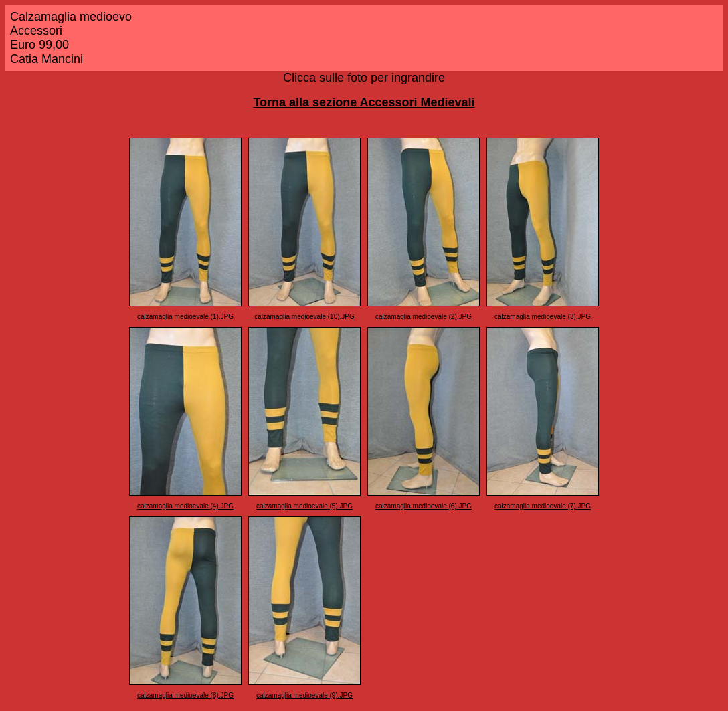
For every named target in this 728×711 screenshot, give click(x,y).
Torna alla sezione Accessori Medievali (364, 102)
